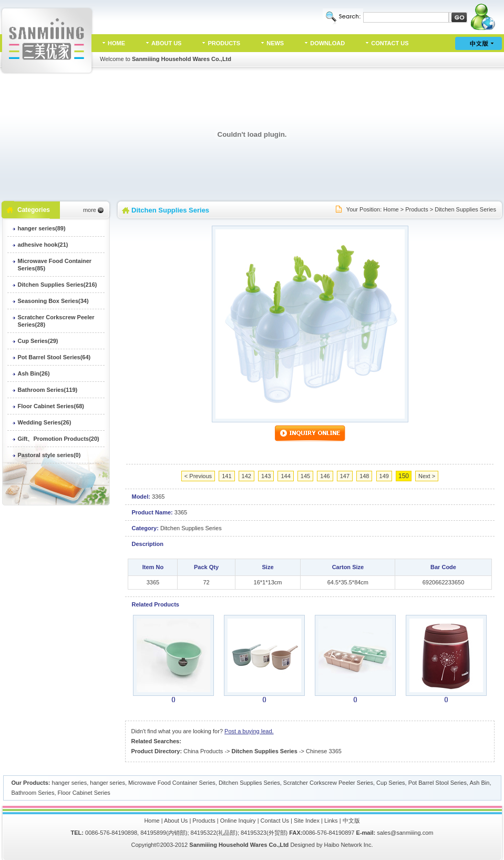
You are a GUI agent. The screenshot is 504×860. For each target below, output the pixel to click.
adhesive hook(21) (43, 245)
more (90, 210)
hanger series (70, 783)
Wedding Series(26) (45, 422)
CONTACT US (390, 43)
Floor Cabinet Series (84, 793)
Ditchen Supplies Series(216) (58, 285)
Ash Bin (479, 783)
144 (285, 476)
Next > (427, 476)
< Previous (198, 476)
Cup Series (390, 783)
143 (266, 476)
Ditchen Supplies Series (465, 209)
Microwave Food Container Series (172, 783)
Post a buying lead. (249, 731)
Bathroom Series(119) (48, 390)
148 (364, 476)
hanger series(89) (42, 228)
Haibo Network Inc (348, 845)
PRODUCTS (224, 43)
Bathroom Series (33, 793)
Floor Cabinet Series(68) (51, 406)
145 (305, 476)
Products (416, 209)
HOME (116, 43)
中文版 (351, 821)
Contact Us (275, 821)
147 (345, 476)
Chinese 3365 (324, 751)
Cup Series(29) (38, 341)
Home (391, 209)
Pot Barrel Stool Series (438, 783)
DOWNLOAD (327, 43)
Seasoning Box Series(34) (53, 301)
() (173, 699)
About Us (176, 821)
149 (384, 476)
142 (246, 476)
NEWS (275, 43)
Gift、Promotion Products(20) (59, 439)
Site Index (307, 821)
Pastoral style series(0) (49, 455)
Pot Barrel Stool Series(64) (54, 357)
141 (227, 476)
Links (331, 821)
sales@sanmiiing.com (405, 833)
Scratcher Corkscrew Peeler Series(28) (56, 321)
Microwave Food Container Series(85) (55, 265)
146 (325, 476)
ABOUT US (166, 43)
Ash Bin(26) (34, 373)
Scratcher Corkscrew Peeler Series (328, 783)
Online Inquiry (238, 821)
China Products (203, 751)
